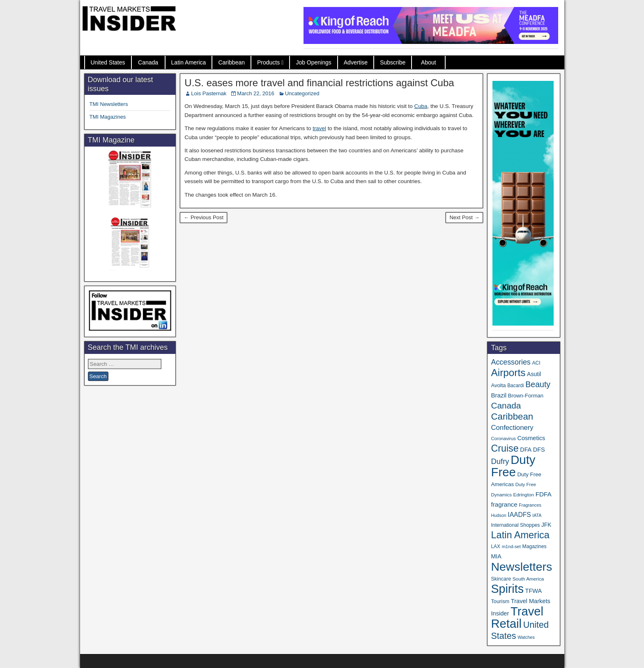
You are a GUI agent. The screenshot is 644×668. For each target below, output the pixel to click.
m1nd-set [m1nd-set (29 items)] (511, 546)
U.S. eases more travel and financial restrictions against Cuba (319, 83)
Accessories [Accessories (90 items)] (511, 362)
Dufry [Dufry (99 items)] (500, 461)
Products (268, 62)
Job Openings (313, 62)
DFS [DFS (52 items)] (539, 450)
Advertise (356, 62)
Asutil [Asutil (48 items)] (534, 374)
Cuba (421, 106)
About (429, 62)
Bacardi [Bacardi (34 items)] (515, 386)
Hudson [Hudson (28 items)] (498, 515)
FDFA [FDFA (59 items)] (544, 494)
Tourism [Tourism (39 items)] (500, 601)
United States (108, 62)
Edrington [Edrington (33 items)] (524, 495)
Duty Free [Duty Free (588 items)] (513, 466)
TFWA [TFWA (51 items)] (534, 591)
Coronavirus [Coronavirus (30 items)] (503, 438)
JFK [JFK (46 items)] (546, 525)
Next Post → (464, 217)
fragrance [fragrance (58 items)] (504, 504)
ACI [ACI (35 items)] (536, 363)
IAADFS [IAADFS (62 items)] (519, 515)
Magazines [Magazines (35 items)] (534, 546)
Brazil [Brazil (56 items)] (499, 395)
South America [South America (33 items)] (528, 579)
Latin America (189, 62)
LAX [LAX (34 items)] (496, 546)
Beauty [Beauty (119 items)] (538, 384)
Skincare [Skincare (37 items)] (501, 579)
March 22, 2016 (255, 93)
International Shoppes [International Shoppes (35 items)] (515, 525)
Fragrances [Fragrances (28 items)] (530, 505)
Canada (148, 62)
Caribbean (231, 62)
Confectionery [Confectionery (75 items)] (512, 428)
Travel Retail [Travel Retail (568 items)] (517, 617)
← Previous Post (204, 217)
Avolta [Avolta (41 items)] (498, 385)
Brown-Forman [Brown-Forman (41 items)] (526, 396)
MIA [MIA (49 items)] (496, 556)
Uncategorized (302, 93)
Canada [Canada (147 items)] (506, 405)
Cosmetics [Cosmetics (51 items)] (531, 438)
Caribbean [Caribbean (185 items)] (512, 417)
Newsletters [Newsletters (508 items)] (521, 567)
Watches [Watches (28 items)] (526, 637)
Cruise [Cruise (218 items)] (505, 448)
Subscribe (393, 62)
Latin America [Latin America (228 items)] (520, 535)
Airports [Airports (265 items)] (508, 373)
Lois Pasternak (209, 93)
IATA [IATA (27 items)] (537, 515)
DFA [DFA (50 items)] (526, 450)
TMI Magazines (108, 117)
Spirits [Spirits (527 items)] (507, 589)
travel (319, 128)
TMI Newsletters (109, 104)
